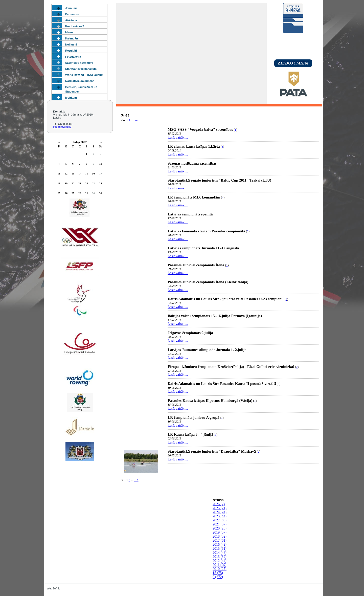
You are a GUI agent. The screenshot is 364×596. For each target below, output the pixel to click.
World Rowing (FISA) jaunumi (85, 75)
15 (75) (218, 573)
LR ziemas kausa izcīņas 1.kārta (194, 146)
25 (59, 193)
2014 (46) (220, 553)
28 (80, 193)
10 (101, 164)
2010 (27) (220, 569)
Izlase (69, 32)
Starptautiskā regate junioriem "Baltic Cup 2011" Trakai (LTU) (219, 180)
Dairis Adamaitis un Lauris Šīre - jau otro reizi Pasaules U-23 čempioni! (226, 299)
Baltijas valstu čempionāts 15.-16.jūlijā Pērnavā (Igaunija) (215, 316)
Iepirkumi (71, 98)
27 (73, 193)
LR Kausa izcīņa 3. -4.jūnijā (190, 434)
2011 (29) (219, 565)
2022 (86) (220, 520)
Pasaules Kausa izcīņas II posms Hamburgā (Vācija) (210, 401)
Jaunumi (71, 8)
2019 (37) (220, 532)
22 (87, 183)
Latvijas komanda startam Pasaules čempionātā (206, 231)
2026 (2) (219, 504)
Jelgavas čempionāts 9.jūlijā (190, 333)
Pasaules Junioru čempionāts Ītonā (196, 265)
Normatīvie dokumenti (80, 81)
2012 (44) (220, 561)
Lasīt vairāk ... (178, 137)
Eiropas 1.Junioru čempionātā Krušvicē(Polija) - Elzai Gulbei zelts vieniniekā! (231, 367)
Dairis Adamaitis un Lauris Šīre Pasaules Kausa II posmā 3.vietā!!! (222, 384)
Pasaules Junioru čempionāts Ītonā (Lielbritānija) (208, 282)
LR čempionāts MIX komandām (194, 197)
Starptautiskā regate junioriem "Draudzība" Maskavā (212, 451)
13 (73, 173)
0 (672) (218, 577)
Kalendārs (72, 38)
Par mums (72, 14)
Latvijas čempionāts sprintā (190, 214)
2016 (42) (220, 545)
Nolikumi (71, 45)
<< (59, 143)
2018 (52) (220, 536)
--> (136, 120)
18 (59, 183)
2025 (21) (220, 508)
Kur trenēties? (75, 26)
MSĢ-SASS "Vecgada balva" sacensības (200, 129)
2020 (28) (220, 528)
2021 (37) (220, 524)
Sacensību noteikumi (79, 63)
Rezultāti (71, 51)
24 (101, 183)
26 (66, 193)
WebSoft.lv (53, 588)
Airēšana (71, 20)
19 (66, 183)
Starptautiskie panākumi (81, 69)
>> (100, 143)
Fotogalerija (73, 57)
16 (93, 173)
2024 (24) (220, 512)
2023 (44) (220, 516)
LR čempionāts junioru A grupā (193, 417)
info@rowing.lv (62, 127)
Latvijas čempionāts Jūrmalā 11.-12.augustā (203, 248)
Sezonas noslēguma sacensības (192, 163)
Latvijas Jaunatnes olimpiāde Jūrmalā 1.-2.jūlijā (207, 350)
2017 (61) (220, 540)
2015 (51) (220, 549)
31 (101, 193)
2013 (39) (220, 557)
